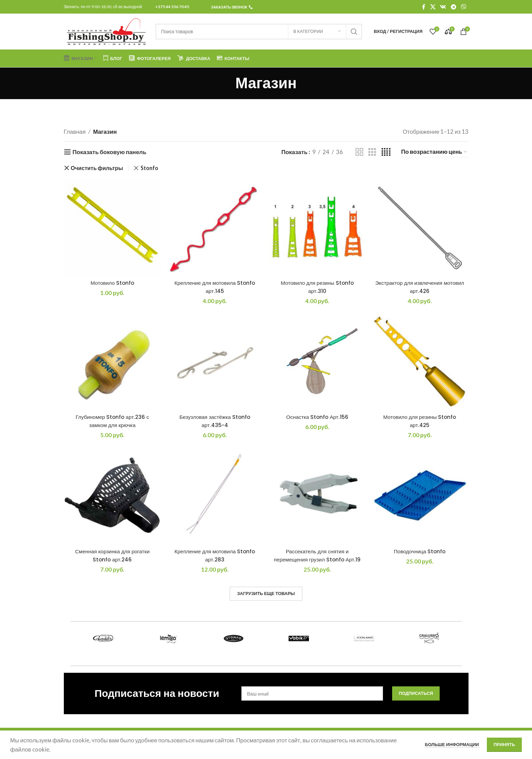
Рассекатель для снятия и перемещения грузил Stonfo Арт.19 (317, 559)
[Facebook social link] (424, 7)
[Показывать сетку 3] (372, 152)
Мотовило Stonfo (112, 283)
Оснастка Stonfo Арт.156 (317, 417)
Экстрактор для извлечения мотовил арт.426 (419, 287)
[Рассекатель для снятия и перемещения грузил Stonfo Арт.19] (317, 496)
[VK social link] (443, 7)
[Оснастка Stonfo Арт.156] (317, 362)
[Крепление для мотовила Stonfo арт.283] (215, 496)
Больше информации (452, 744)
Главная (75, 132)
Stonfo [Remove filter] (149, 168)
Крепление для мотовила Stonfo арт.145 (215, 287)
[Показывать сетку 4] (386, 152)
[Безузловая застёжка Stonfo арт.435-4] (215, 362)
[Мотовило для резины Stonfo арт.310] (317, 227)
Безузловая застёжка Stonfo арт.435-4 (215, 421)
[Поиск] (259, 32)
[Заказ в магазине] (435, 152)
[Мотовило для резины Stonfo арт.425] (420, 362)
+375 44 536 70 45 (172, 7)
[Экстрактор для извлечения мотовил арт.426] (420, 227)
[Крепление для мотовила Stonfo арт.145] (215, 227)
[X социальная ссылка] (433, 7)
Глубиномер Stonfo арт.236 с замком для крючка (112, 421)
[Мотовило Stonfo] (113, 227)
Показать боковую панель (109, 152)
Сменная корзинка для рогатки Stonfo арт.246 (113, 555)
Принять (504, 744)
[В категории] (317, 32)
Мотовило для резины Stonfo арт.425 (420, 421)
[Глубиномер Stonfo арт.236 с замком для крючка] (113, 362)
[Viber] (463, 7)
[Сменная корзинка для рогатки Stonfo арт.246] (113, 496)
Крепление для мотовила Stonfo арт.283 (215, 555)
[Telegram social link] (453, 7)
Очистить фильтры (97, 168)
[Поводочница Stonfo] (420, 496)
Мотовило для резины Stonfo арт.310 (317, 287)
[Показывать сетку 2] (359, 152)
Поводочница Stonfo (420, 551)
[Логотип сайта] (106, 31)
